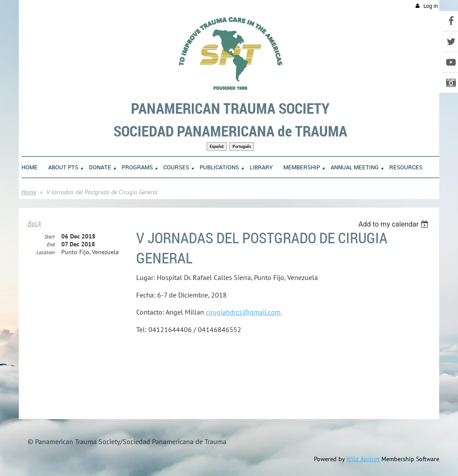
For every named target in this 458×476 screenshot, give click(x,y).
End (51, 244)
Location (46, 252)
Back (34, 223)
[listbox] (394, 224)
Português (242, 146)
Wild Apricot (363, 459)
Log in (431, 6)
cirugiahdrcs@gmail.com (244, 312)
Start (49, 236)
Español (217, 146)
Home (29, 192)
